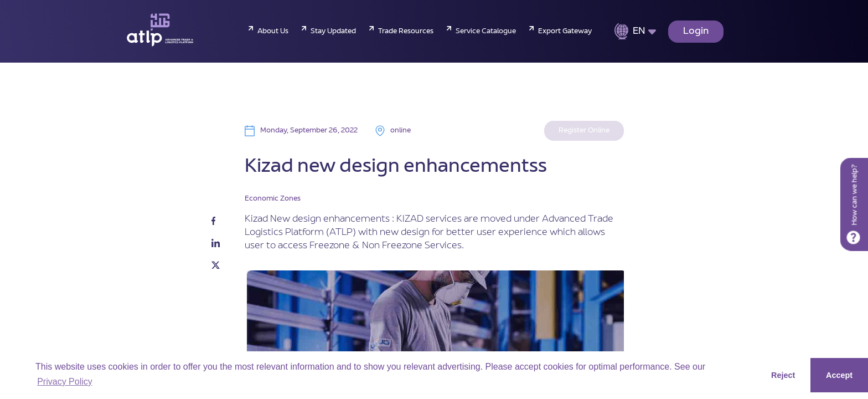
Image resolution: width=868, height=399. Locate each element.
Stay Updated (333, 32)
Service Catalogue (486, 32)
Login (696, 32)
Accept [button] (839, 375)
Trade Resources (406, 32)
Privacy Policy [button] (65, 382)
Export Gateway (565, 32)
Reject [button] (783, 375)
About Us (273, 32)
